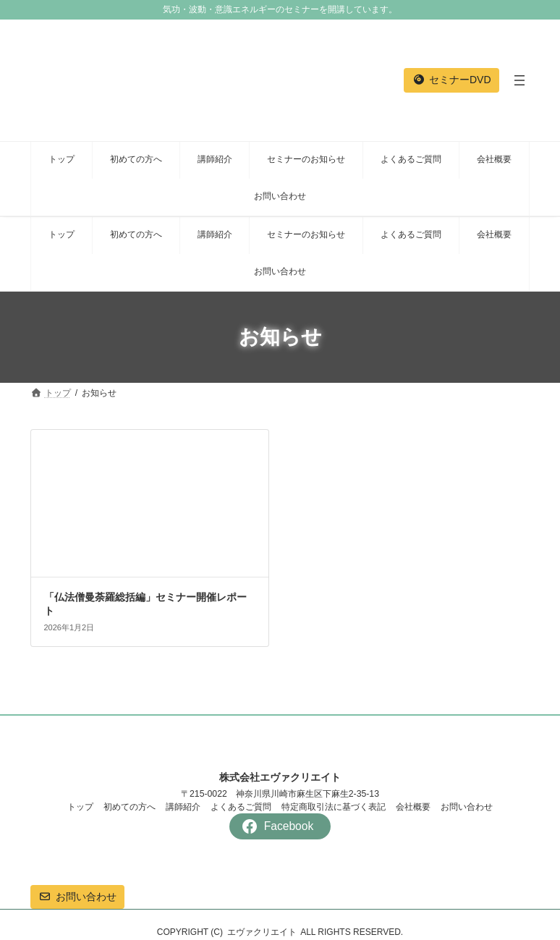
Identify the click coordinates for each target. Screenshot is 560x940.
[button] (451, 80)
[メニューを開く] (519, 80)
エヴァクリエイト (262, 932)
